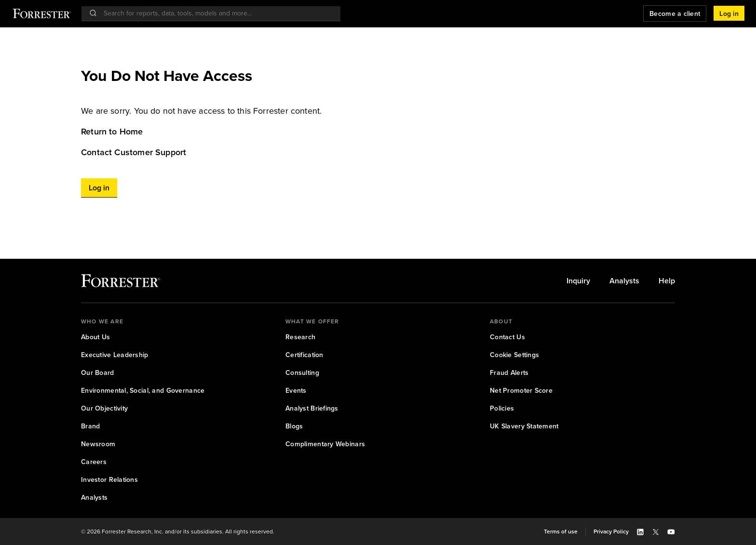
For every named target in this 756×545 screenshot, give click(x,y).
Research (300, 337)
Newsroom (98, 444)
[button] (729, 13)
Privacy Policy (611, 532)
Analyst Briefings (312, 408)
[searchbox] (216, 13)
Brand (90, 426)
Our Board (98, 373)
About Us (95, 337)
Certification (304, 355)
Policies (502, 408)
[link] (378, 132)
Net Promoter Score (521, 391)
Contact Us (507, 337)
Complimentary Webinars (325, 444)
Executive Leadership (115, 355)
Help (667, 281)
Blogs (294, 426)
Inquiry (578, 281)
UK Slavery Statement (524, 426)
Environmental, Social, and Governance (143, 391)
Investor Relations (109, 480)
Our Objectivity (104, 408)
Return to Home (112, 132)
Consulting (302, 373)
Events (296, 391)
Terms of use (561, 532)
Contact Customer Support (134, 152)
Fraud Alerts (509, 373)
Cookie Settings (514, 355)
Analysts (624, 281)
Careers (94, 462)
